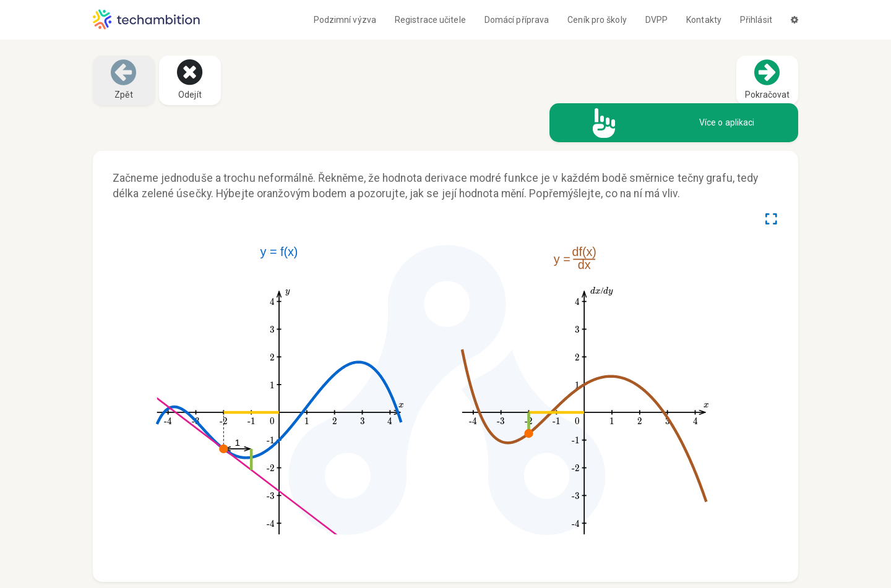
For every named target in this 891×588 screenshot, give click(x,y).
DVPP (656, 20)
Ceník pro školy (597, 20)
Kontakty (704, 20)
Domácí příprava (517, 20)
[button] (794, 20)
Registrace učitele (430, 20)
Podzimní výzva (345, 20)
